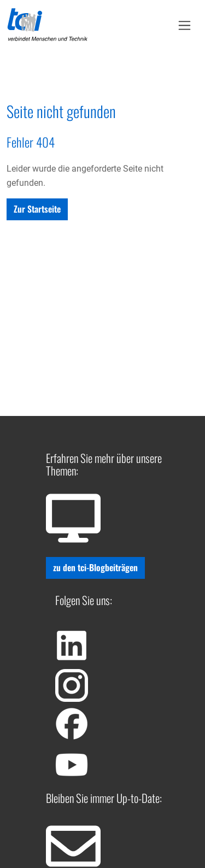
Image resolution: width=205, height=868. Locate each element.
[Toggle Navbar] (184, 25)
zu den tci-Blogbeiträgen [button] (95, 567)
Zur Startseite (37, 209)
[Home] (48, 25)
